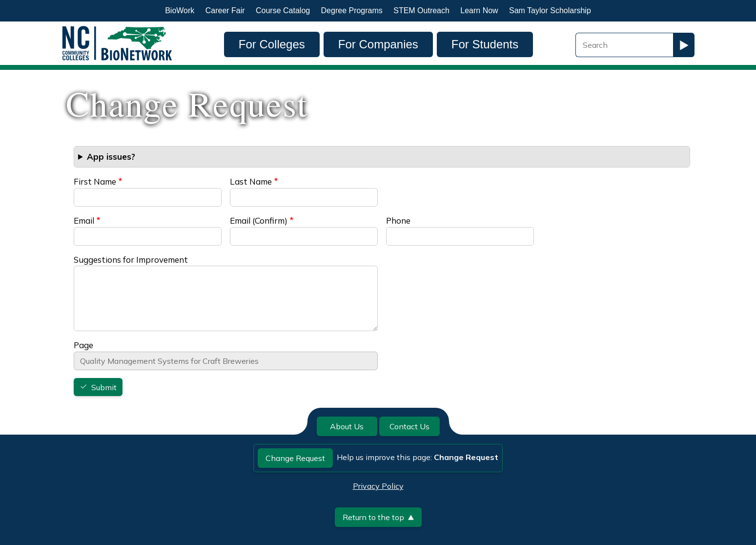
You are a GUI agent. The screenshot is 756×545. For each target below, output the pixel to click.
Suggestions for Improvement (131, 260)
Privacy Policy (378, 486)
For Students (485, 44)
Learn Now (479, 10)
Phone (398, 220)
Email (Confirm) (259, 220)
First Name (95, 181)
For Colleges (272, 44)
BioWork (180, 10)
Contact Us (409, 426)
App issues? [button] (111, 157)
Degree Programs (352, 10)
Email (84, 220)
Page (83, 345)
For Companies (378, 44)
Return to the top (378, 517)
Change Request (295, 458)
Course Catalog (283, 10)
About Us (347, 426)
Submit (104, 387)
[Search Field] (624, 45)
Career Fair (225, 10)
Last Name (251, 181)
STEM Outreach (421, 10)
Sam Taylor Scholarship (550, 10)
